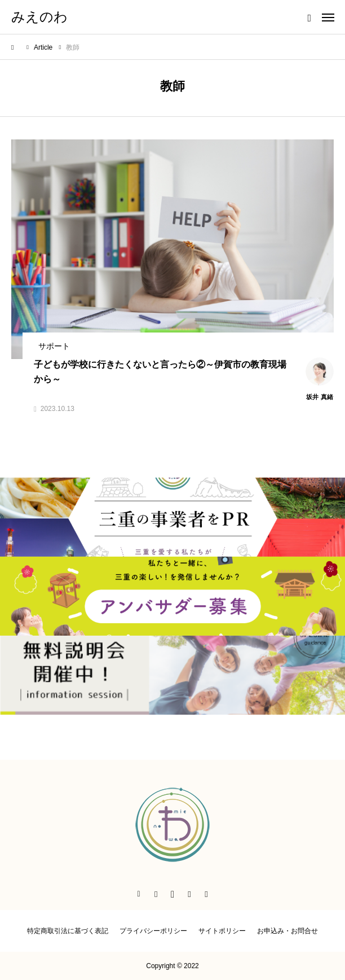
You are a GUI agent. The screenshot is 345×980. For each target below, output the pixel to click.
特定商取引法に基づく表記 (68, 931)
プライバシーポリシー (153, 931)
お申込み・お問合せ (287, 931)
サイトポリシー (222, 931)
